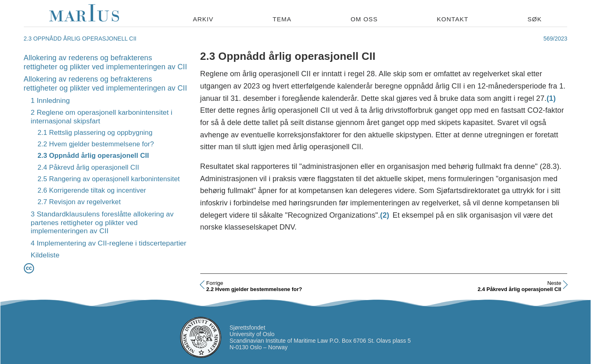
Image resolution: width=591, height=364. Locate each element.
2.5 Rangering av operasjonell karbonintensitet (109, 179)
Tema (282, 19)
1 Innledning (50, 100)
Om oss (364, 19)
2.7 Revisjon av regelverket (79, 202)
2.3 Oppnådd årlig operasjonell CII (93, 156)
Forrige (215, 283)
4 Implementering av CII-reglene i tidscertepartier (109, 243)
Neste (554, 283)
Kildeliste (45, 255)
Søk (535, 19)
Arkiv (203, 19)
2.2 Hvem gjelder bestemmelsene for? (96, 144)
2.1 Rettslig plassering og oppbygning (95, 133)
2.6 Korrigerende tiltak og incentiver (92, 190)
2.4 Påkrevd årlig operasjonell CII (88, 167)
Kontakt (452, 19)
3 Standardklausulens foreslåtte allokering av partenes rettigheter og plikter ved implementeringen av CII (102, 222)
